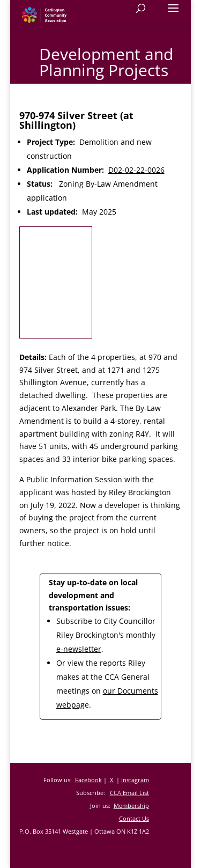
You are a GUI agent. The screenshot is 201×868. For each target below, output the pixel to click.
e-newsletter (79, 649)
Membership (131, 806)
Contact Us (134, 818)
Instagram (135, 780)
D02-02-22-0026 (136, 170)
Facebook (88, 780)
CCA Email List (129, 793)
